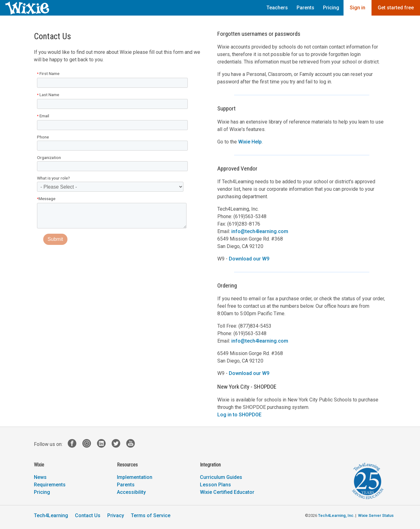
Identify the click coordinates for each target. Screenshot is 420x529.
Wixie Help (250, 142)
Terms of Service (151, 515)
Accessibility (131, 492)
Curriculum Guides (221, 477)
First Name (48, 73)
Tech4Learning (51, 515)
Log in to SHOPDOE (239, 415)
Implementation (135, 477)
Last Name (48, 95)
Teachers (277, 8)
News (40, 477)
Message (46, 199)
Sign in (358, 8)
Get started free (396, 8)
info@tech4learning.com (260, 231)
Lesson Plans (215, 485)
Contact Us (88, 515)
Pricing (331, 8)
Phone (43, 137)
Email (43, 116)
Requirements (50, 485)
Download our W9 (249, 259)
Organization (49, 157)
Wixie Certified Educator (227, 492)
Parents (305, 8)
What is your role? (53, 178)
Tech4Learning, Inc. (336, 515)
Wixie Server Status (376, 515)
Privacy (116, 515)
